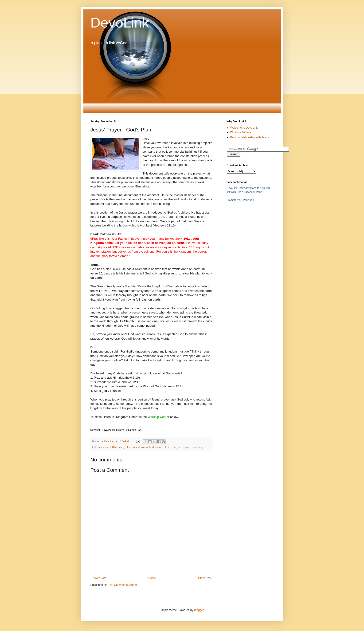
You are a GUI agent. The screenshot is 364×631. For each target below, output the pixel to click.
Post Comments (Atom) (122, 585)
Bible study (118, 447)
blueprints (131, 447)
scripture (186, 447)
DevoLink (120, 23)
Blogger (199, 610)
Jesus (168, 447)
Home (152, 578)
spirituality (198, 447)
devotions (158, 447)
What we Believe (241, 132)
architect (106, 447)
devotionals (145, 447)
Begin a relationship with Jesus (250, 137)
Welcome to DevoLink (244, 128)
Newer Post (99, 578)
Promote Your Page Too (240, 200)
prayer (176, 447)
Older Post (205, 578)
